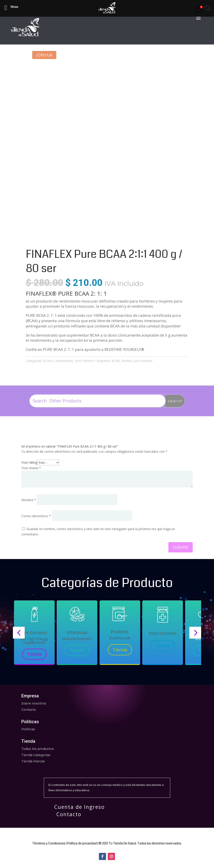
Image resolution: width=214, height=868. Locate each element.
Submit (181, 547)
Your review (31, 468)
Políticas (28, 729)
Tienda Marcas (33, 761)
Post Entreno (84, 361)
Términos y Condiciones (49, 843)
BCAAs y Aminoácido (58, 361)
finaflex (127, 361)
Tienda (34, 654)
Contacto (29, 710)
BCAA (116, 361)
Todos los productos (38, 749)
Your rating (29, 462)
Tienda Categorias (36, 755)
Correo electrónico (36, 516)
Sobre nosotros (34, 703)
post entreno (143, 361)
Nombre (29, 500)
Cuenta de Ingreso (79, 807)
